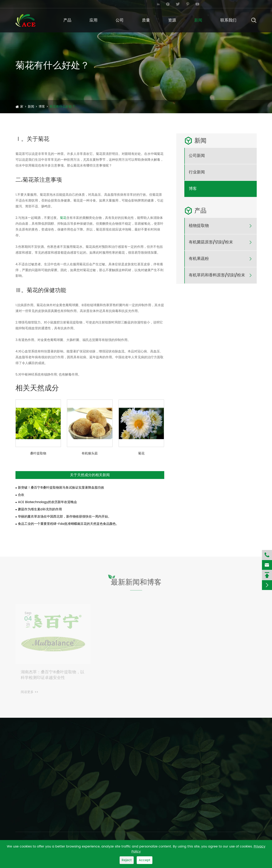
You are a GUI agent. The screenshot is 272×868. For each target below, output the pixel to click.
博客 (42, 107)
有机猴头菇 (90, 453)
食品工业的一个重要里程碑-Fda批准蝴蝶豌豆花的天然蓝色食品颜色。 (68, 524)
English (246, 4)
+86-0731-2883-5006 (97, 4)
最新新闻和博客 (136, 585)
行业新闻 (197, 172)
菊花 (63, 218)
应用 (93, 20)
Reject (127, 860)
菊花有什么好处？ (62, 107)
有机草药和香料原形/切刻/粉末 (217, 275)
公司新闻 (197, 156)
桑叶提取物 (38, 453)
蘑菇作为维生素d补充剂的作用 (40, 509)
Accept (145, 860)
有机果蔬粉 (199, 259)
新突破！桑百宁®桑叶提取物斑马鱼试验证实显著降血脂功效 (61, 488)
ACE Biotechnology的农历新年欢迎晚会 (47, 502)
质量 (146, 20)
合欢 (21, 495)
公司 (120, 20)
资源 (172, 20)
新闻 (198, 20)
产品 (67, 20)
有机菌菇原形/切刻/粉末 (211, 242)
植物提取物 (199, 226)
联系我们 (228, 20)
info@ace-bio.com (34, 4)
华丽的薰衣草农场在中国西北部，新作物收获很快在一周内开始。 (65, 517)
